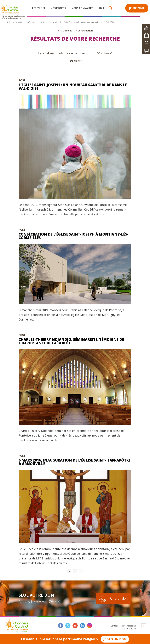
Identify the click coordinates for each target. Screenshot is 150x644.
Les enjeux (39, 8)
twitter (68, 626)
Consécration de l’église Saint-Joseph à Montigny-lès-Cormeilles (74, 236)
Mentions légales (128, 626)
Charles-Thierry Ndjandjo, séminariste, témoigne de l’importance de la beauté (71, 341)
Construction (84, 31)
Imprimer (76, 61)
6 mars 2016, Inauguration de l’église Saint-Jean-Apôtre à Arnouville (75, 462)
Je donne (137, 8)
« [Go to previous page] (69, 571)
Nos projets (58, 8)
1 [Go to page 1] (75, 571)
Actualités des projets (50, 22)
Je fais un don (115, 639)
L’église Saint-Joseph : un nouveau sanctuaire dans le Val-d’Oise (73, 87)
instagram (89, 626)
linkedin (82, 626)
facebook (61, 626)
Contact (114, 626)
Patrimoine (65, 31)
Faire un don (118, 598)
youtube (75, 626)
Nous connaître (82, 8)
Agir (101, 8)
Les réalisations (31, 22)
